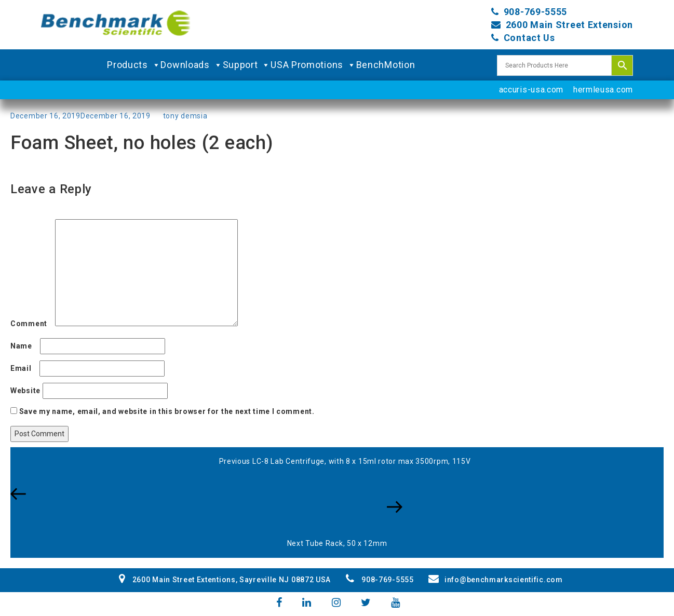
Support (247, 65)
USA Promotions (313, 65)
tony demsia (185, 116)
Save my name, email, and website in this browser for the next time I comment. (167, 411)
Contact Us (529, 38)
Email (24, 368)
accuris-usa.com (531, 90)
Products (134, 65)
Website (25, 391)
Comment (32, 324)
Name (24, 346)
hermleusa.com (603, 90)
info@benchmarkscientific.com (495, 580)
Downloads (191, 65)
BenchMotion (386, 65)
